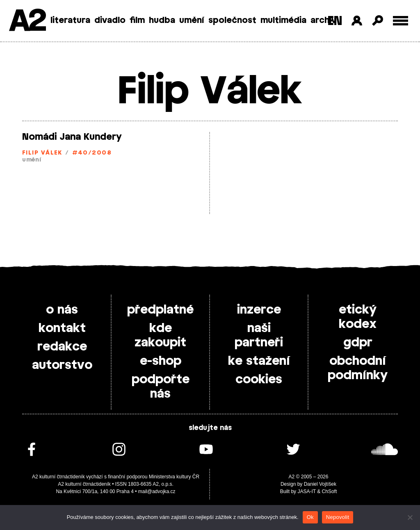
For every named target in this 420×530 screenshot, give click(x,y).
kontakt (62, 328)
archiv (323, 20)
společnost (232, 20)
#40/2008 (92, 153)
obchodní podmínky (358, 368)
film (137, 20)
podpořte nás (161, 387)
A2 (27, 22)
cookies (259, 380)
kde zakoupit (160, 336)
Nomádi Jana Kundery (72, 137)
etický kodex (358, 317)
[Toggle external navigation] (401, 21)
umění (192, 20)
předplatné (160, 310)
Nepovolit (338, 517)
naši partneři (259, 336)
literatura (70, 20)
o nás (62, 310)
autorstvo (62, 365)
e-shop (161, 361)
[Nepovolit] (410, 517)
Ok (310, 517)
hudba (162, 20)
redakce (62, 347)
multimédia (283, 20)
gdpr (358, 343)
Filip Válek (42, 153)
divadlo (110, 20)
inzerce (259, 310)
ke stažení (259, 361)
